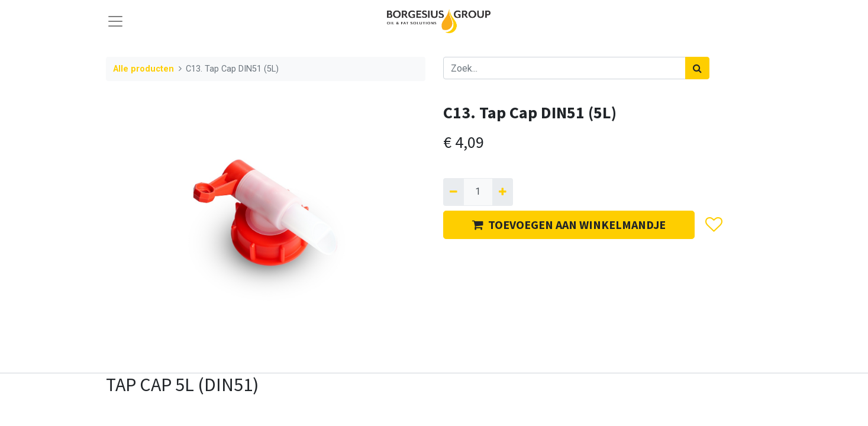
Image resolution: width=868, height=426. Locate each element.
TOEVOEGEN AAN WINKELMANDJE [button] (569, 225)
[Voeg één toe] (503, 192)
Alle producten (143, 69)
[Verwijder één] (454, 192)
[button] (713, 225)
